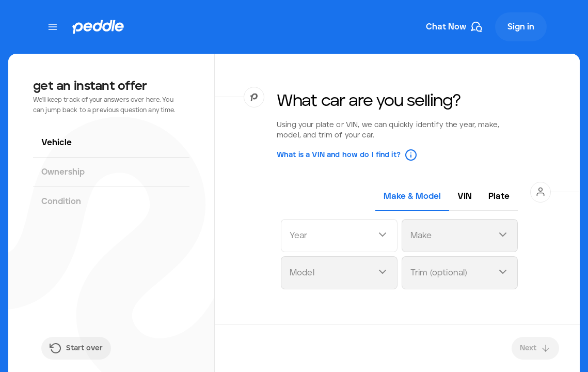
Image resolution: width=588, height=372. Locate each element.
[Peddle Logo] (98, 27)
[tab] (412, 196)
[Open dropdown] (383, 236)
